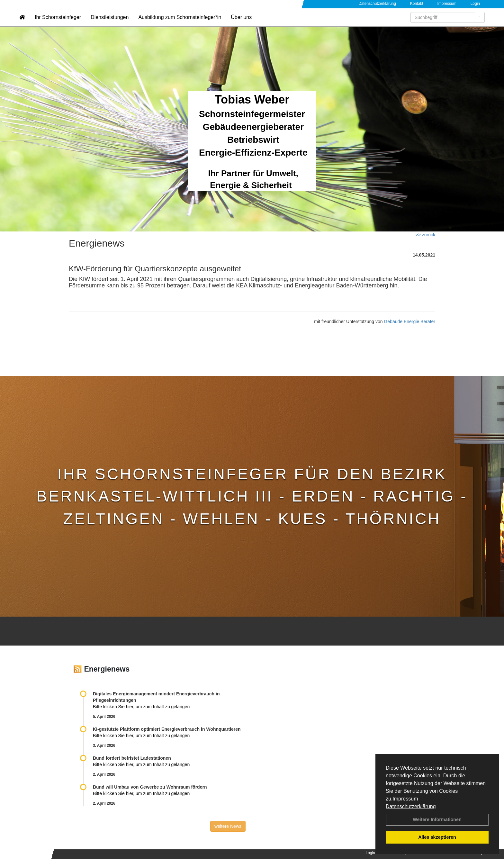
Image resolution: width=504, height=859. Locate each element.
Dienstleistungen (110, 24)
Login (475, 4)
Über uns (241, 24)
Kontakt (417, 4)
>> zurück (425, 235)
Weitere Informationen (437, 819)
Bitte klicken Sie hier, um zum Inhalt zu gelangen (141, 707)
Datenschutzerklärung (411, 806)
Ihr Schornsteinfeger (58, 24)
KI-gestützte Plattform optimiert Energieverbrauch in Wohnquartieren (167, 729)
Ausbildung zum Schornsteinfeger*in (180, 24)
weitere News (228, 826)
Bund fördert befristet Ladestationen (132, 758)
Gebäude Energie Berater (410, 321)
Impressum (405, 799)
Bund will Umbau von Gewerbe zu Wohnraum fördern (150, 787)
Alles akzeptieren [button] (437, 837)
